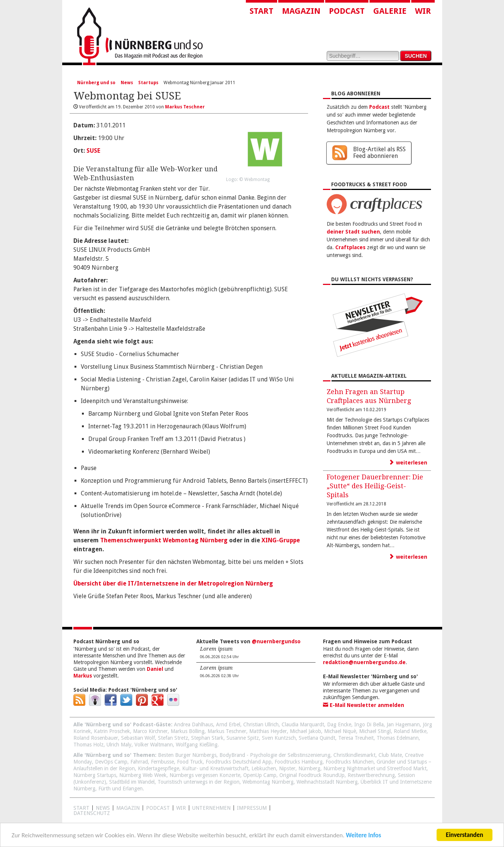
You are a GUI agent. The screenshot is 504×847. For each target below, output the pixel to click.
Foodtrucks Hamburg (299, 762)
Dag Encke (339, 724)
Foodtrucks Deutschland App (239, 762)
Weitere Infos (363, 836)
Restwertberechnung (371, 775)
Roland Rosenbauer (96, 738)
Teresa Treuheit (356, 738)
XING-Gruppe (281, 540)
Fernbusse (162, 762)
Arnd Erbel (228, 724)
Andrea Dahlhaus (194, 724)
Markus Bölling (188, 731)
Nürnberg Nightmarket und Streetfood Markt (375, 768)
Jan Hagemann (403, 724)
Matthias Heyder (268, 731)
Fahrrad (139, 762)
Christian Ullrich (261, 724)
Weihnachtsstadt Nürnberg (327, 782)
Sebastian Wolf (138, 738)
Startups (148, 83)
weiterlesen (408, 463)
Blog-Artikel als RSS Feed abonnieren (379, 153)
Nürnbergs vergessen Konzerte (205, 775)
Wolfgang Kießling (197, 745)
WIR (181, 808)
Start (261, 11)
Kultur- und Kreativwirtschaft (215, 768)
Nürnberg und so (96, 83)
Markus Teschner (227, 731)
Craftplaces (350, 247)
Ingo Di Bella (369, 724)
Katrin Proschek (112, 731)
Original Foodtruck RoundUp (312, 775)
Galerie (390, 11)
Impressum (252, 808)
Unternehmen (211, 808)
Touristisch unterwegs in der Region (199, 782)
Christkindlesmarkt (354, 755)
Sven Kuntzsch (279, 738)
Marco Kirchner (150, 731)
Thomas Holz (88, 745)
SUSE (93, 151)
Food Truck (190, 762)
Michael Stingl (375, 731)
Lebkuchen (264, 768)
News (127, 83)
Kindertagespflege (159, 768)
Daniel (155, 669)
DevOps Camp (111, 762)
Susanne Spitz (243, 738)
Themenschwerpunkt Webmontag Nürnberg (164, 540)
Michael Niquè (340, 731)
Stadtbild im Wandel (132, 782)
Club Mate (390, 755)
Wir (423, 11)
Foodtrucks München (350, 762)
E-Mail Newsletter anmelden (364, 705)
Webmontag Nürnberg (268, 782)
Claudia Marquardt (303, 724)
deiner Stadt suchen (353, 232)
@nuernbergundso (276, 641)
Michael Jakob (305, 731)
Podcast (347, 11)
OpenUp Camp (260, 775)
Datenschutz (92, 813)
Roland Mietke (410, 731)
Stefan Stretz (173, 738)
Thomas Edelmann (398, 738)
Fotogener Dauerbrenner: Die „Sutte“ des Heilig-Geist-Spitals (375, 486)
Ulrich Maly (119, 745)
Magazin (301, 11)
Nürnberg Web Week (143, 775)
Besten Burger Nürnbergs (187, 755)
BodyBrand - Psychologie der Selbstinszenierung (275, 755)
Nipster (287, 768)
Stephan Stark (207, 738)
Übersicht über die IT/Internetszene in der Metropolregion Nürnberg (173, 583)
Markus (83, 676)
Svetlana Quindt (317, 738)
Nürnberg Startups (95, 775)
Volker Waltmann (154, 745)
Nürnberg (309, 768)
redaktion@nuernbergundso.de (364, 662)
